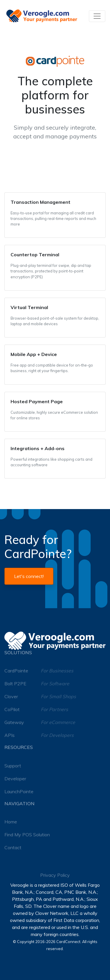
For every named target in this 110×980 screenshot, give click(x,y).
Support (13, 766)
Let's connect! (29, 576)
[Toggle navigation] (97, 16)
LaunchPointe (19, 791)
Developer (15, 779)
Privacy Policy (55, 875)
